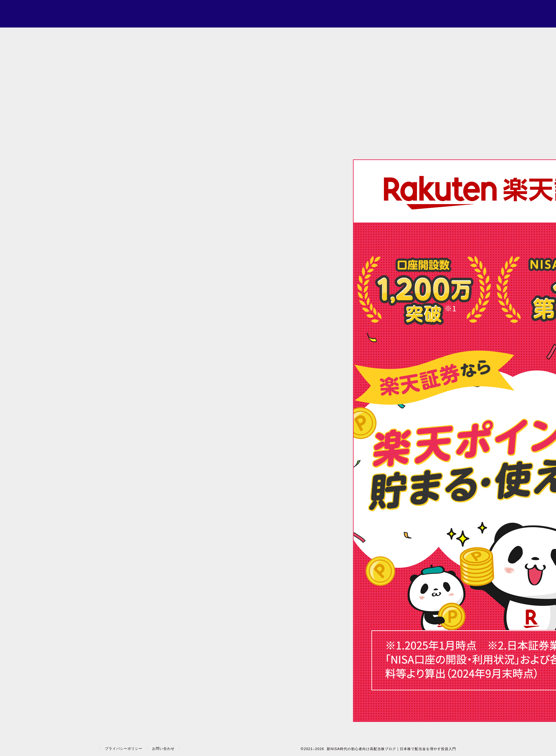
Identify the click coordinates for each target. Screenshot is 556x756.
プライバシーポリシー (124, 748)
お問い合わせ (163, 748)
